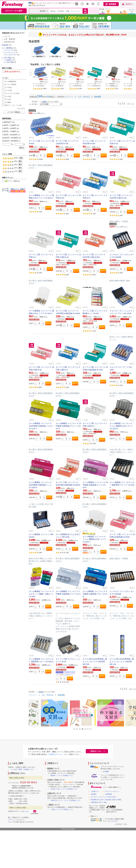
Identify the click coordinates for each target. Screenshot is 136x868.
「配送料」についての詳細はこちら (61, 775)
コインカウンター (10, 55)
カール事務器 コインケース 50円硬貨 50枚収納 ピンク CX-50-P (95, 485)
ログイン (11, 820)
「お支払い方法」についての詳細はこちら (63, 789)
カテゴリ (7, 36)
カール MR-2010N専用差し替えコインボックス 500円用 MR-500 (95, 662)
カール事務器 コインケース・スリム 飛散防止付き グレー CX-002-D (122, 426)
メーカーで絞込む (14, 112)
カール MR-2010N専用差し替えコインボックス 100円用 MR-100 (122, 662)
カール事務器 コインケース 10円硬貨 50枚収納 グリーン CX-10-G (68, 426)
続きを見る (21, 109)
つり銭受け (8, 60)
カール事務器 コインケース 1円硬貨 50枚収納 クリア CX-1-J (68, 594)
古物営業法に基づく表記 (99, 802)
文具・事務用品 (10, 39)
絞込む (22, 148)
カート (50, 155)
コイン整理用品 (7, 48)
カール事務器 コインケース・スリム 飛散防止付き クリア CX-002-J (95, 539)
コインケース (9, 50)
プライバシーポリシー (112, 791)
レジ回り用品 (6, 58)
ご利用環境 (108, 794)
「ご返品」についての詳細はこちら (61, 809)
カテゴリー (33, 695)
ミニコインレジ (10, 52)
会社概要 (106, 772)
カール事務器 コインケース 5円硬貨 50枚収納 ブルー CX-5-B (95, 594)
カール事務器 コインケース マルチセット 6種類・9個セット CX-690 (41, 594)
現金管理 (7, 42)
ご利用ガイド (95, 791)
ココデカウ (113, 821)
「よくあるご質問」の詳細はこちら (22, 769)
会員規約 (94, 794)
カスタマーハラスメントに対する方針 (103, 797)
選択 (21, 158)
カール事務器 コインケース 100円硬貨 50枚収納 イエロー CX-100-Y (41, 426)
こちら (27, 811)
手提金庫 (5, 45)
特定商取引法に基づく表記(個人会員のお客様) (106, 800)
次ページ (131, 104)
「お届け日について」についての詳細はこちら (65, 800)
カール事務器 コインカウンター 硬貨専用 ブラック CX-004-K (122, 485)
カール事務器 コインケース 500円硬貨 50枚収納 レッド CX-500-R (40, 485)
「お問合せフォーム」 (56, 754)
